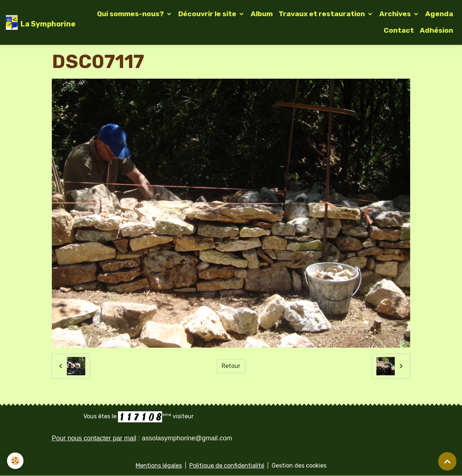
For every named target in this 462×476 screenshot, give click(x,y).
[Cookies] (16, 461)
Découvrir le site (208, 14)
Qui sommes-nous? (131, 14)
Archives (396, 14)
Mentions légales (159, 466)
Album (262, 14)
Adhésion (436, 30)
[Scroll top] (447, 461)
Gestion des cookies (299, 466)
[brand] (36, 22)
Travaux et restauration (323, 14)
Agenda (439, 14)
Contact (399, 30)
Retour (231, 366)
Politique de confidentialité (227, 466)
